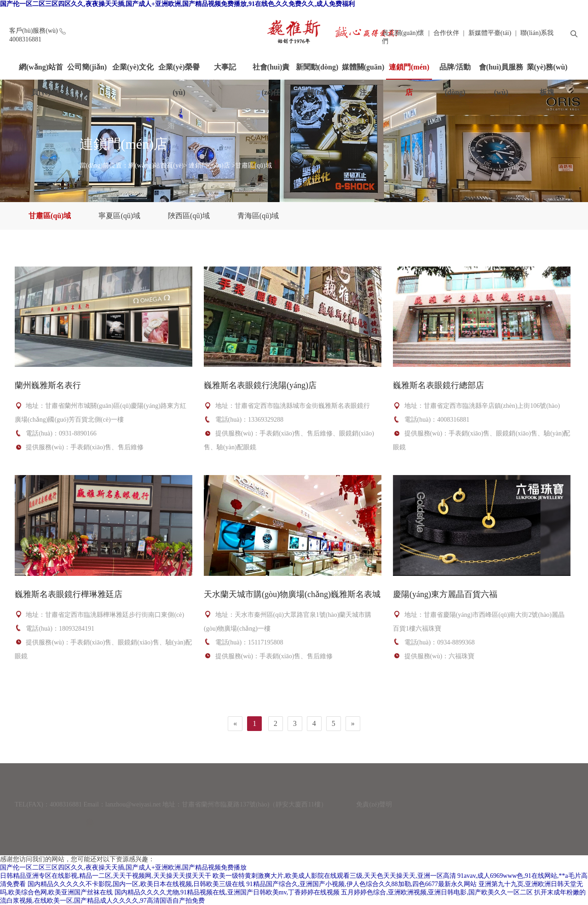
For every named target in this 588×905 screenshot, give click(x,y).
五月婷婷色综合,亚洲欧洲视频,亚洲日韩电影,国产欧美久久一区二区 (437, 892)
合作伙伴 (446, 33)
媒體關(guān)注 (363, 71)
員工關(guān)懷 (403, 33)
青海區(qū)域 (258, 216)
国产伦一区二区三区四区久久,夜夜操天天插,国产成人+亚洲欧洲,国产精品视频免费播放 (123, 867)
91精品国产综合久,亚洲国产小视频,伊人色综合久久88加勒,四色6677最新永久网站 (362, 884)
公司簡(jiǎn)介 (87, 71)
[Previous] (235, 724)
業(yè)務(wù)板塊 (547, 71)
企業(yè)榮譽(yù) (179, 71)
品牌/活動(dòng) (455, 71)
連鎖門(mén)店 (409, 71)
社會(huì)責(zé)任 (271, 71)
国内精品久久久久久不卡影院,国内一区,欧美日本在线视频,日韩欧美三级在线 (136, 884)
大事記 (225, 67)
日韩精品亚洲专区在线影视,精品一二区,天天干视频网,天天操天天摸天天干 (106, 876)
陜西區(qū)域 (189, 216)
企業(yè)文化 (133, 67)
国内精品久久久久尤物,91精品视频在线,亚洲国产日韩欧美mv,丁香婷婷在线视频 (227, 892)
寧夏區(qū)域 (119, 216)
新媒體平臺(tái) (490, 33)
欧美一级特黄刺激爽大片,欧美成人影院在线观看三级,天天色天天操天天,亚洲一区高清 (334, 876)
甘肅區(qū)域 (253, 165)
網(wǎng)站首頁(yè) (41, 71)
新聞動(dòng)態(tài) (317, 71)
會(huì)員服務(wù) (501, 71)
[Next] (353, 724)
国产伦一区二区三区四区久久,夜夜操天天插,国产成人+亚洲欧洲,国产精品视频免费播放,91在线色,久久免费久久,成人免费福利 (177, 4)
